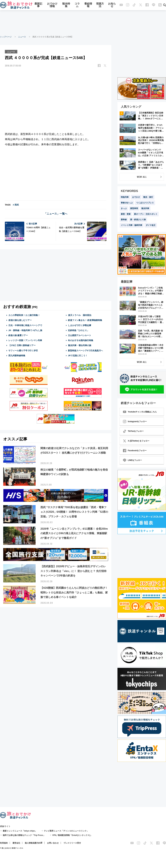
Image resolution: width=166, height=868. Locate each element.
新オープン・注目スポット (146, 214)
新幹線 (124, 220)
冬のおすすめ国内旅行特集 (81, 340)
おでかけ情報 (52, 5)
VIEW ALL (142, 177)
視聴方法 (100, 5)
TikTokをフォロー (133, 431)
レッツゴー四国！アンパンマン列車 (25, 340)
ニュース (22, 37)
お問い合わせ (53, 843)
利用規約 (4, 843)
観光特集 (66, 5)
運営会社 (16, 843)
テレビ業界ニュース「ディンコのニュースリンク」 (66, 831)
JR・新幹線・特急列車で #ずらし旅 (25, 330)
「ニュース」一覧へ (56, 213)
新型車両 (134, 208)
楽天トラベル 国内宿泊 (80, 315)
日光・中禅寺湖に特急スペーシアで (25, 325)
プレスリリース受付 (72, 843)
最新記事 (38, 5)
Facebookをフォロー (135, 451)
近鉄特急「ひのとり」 (78, 330)
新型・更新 (126, 214)
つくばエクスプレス (145, 203)
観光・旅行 (148, 197)
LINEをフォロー (132, 460)
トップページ (6, 37)
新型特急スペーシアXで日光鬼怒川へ (86, 350)
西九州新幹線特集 (17, 355)
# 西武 (16, 205)
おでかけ (136, 197)
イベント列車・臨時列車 (132, 225)
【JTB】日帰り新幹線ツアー (22, 345)
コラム (77, 5)
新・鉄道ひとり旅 (138, 220)
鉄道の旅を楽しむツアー (20, 320)
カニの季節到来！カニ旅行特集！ (24, 315)
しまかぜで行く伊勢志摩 (80, 325)
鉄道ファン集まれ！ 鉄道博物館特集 (85, 320)
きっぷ (124, 208)
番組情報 (88, 5)
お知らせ (112, 5)
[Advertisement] (83, 23)
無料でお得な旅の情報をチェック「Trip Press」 (24, 835)
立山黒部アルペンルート (80, 335)
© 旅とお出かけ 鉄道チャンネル (12, 848)
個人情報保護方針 (33, 843)
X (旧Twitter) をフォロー (136, 441)
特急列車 (125, 197)
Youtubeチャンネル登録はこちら (140, 412)
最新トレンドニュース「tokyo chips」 (20, 831)
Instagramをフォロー (135, 421)
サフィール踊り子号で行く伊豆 (23, 350)
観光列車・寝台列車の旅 (80, 345)
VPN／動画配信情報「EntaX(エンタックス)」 (72, 835)
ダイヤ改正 (151, 225)
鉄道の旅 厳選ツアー (18, 335)
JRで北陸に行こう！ (78, 355)
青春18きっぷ (127, 203)
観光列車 (145, 208)
